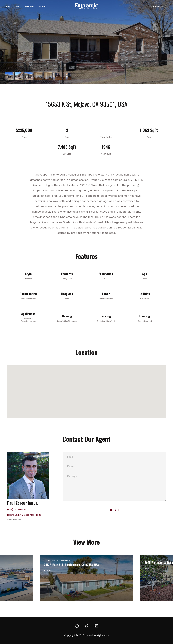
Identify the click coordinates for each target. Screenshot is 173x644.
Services (29, 6)
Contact (158, 6)
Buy (8, 6)
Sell (17, 6)
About (42, 6)
